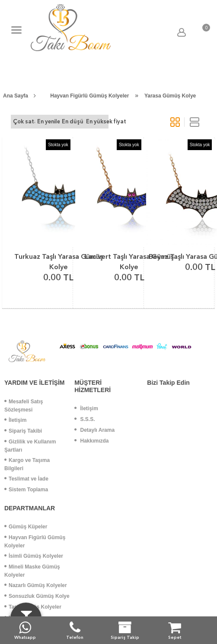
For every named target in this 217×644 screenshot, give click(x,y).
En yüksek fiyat (97, 121)
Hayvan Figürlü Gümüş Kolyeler (89, 96)
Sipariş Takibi (23, 431)
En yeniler (48, 121)
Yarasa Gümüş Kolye (170, 96)
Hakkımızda (91, 441)
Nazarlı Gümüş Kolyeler (36, 585)
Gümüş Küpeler (26, 527)
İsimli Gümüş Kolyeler (34, 556)
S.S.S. (85, 419)
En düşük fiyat (73, 121)
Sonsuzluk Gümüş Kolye (37, 596)
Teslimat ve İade (26, 479)
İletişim (15, 420)
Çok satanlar (24, 121)
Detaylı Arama (94, 430)
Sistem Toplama (26, 490)
